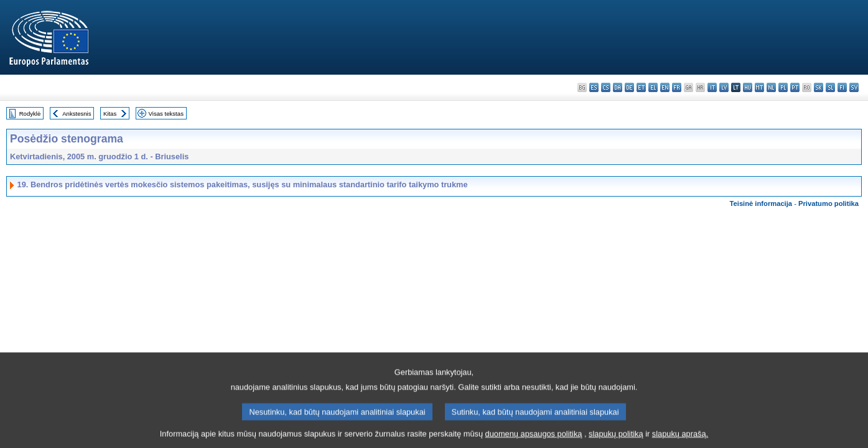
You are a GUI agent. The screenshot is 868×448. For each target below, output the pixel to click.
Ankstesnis (77, 114)
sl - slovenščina (830, 87)
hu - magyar (748, 87)
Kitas (110, 114)
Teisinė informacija (761, 203)
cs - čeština (606, 87)
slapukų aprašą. (680, 438)
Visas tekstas (166, 114)
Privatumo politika (828, 203)
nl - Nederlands (771, 87)
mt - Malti (759, 87)
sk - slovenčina (819, 87)
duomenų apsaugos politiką (534, 438)
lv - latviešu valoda (724, 87)
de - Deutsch (629, 87)
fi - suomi (842, 87)
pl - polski (783, 87)
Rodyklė (30, 114)
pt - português (795, 87)
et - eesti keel (641, 87)
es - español (594, 87)
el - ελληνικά (653, 87)
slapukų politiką (616, 438)
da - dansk (618, 87)
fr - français (677, 87)
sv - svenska (854, 87)
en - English (665, 87)
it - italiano (712, 87)
